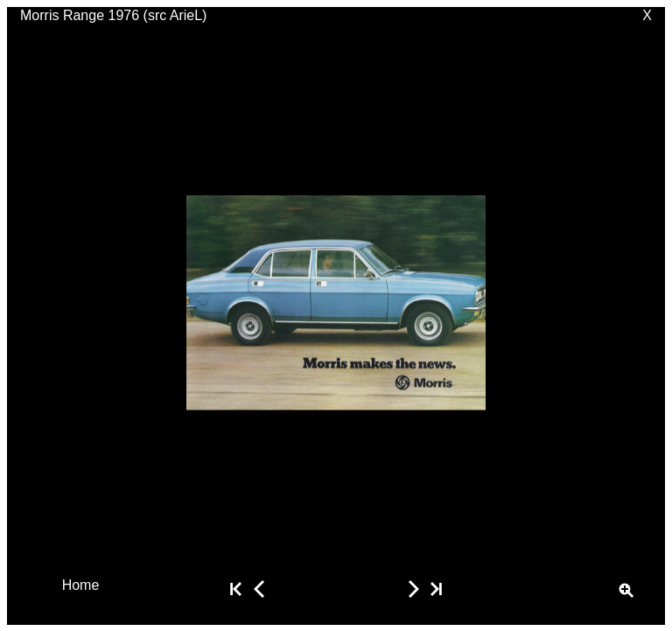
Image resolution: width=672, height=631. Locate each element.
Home (81, 584)
